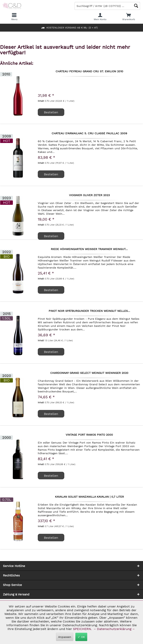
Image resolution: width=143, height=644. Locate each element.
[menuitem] (129, 17)
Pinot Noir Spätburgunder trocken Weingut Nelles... (89, 311)
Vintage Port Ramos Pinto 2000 (89, 435)
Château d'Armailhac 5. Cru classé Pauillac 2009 (89, 134)
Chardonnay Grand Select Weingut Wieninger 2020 (89, 373)
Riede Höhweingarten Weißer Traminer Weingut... (89, 249)
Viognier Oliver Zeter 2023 (89, 195)
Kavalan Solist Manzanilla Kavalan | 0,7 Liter (89, 497)
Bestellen (51, 236)
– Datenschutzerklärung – (114, 629)
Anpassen (65, 637)
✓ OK (81, 637)
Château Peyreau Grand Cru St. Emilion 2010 (89, 71)
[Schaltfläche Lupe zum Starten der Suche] (136, 6)
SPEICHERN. (83, 629)
